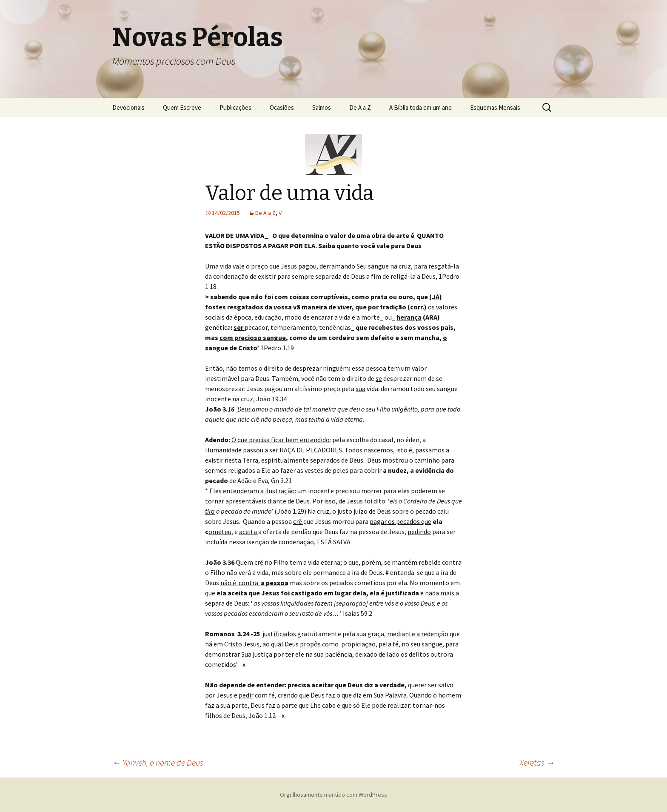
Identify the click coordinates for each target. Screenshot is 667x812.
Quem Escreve (182, 107)
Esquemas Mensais (495, 107)
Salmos (322, 107)
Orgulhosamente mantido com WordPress (333, 795)
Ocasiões (282, 107)
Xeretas (537, 762)
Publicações (235, 107)
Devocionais (128, 107)
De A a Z (360, 107)
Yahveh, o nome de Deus (158, 762)
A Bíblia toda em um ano (420, 107)
